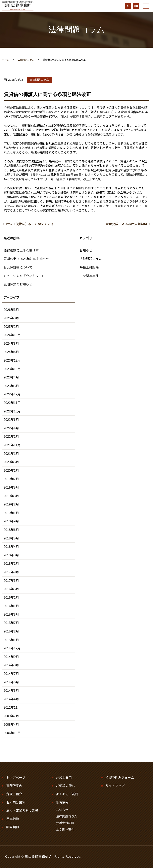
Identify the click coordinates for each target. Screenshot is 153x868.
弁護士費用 (64, 778)
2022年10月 (12, 411)
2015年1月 (11, 640)
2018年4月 (11, 547)
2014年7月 (11, 674)
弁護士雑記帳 (89, 267)
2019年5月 (11, 487)
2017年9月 (11, 572)
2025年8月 (11, 318)
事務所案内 (14, 786)
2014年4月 (11, 699)
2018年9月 (11, 521)
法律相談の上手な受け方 (21, 251)
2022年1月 (11, 437)
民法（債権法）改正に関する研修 (30, 224)
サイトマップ (115, 786)
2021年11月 (12, 445)
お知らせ (86, 251)
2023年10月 (12, 369)
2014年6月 (11, 682)
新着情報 (62, 803)
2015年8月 (11, 614)
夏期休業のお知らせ (18, 284)
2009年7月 (11, 716)
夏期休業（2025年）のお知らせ (26, 259)
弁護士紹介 (14, 794)
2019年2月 (11, 504)
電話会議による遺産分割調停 (126, 224)
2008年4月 (11, 725)
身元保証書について (18, 267)
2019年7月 (11, 479)
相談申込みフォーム (120, 778)
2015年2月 (11, 631)
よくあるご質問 (67, 794)
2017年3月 (11, 581)
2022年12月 (12, 394)
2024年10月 (12, 335)
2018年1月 (11, 564)
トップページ (16, 778)
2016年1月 (11, 606)
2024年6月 (11, 352)
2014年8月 (11, 665)
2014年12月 (12, 648)
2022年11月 (12, 403)
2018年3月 (11, 555)
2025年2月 (11, 327)
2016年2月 (11, 598)
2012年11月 (12, 707)
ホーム (6, 60)
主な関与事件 (89, 276)
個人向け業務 (16, 803)
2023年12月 (12, 360)
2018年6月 (11, 530)
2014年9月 (11, 657)
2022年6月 (11, 420)
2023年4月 (11, 377)
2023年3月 (11, 386)
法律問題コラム (26, 60)
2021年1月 (11, 454)
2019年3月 (11, 496)
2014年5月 (11, 691)
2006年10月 (12, 733)
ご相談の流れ (65, 786)
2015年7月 (11, 623)
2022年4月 (11, 428)
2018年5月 (11, 538)
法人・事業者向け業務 (22, 811)
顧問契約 (13, 827)
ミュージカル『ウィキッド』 (24, 276)
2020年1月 (11, 471)
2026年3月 (11, 310)
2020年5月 (11, 462)
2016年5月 (11, 589)
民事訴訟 (13, 819)
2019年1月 (11, 513)
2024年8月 (11, 344)
